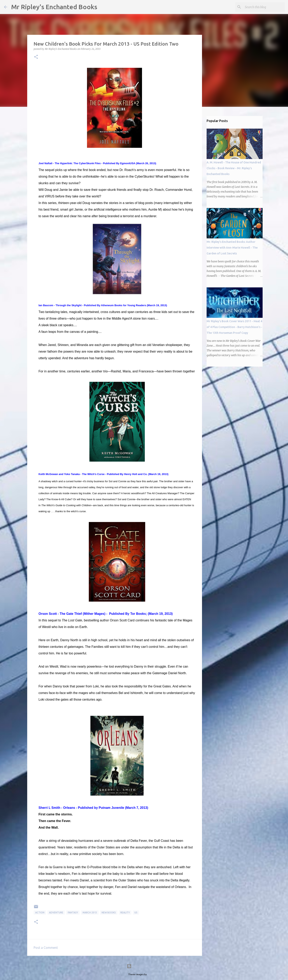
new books (109, 912)
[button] (36, 57)
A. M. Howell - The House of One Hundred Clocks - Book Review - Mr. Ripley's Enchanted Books (234, 168)
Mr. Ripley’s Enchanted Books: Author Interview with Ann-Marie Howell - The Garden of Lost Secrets (232, 248)
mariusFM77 (154, 974)
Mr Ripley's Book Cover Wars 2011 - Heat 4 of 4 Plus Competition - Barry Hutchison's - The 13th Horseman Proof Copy (234, 327)
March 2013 (90, 912)
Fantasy (73, 912)
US (136, 912)
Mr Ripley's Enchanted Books (54, 7)
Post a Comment (46, 948)
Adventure (56, 912)
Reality (125, 912)
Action (40, 912)
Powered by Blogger (144, 966)
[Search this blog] (264, 7)
